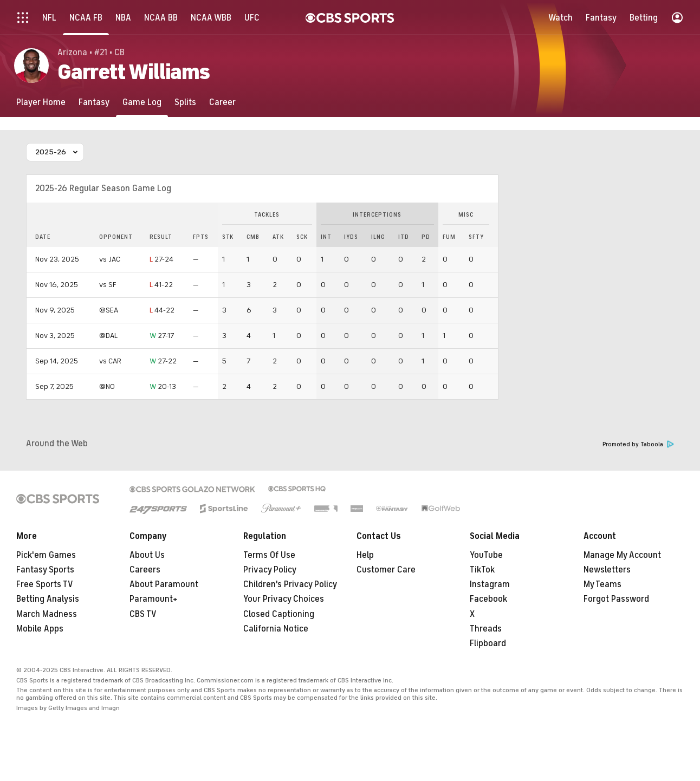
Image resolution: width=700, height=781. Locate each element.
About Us (147, 555)
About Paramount (164, 584)
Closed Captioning (279, 614)
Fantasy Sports (45, 570)
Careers (145, 570)
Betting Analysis (48, 599)
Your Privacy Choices (284, 599)
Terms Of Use (269, 555)
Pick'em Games (46, 555)
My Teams (602, 584)
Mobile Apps (40, 629)
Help (365, 555)
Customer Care (386, 570)
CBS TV (143, 614)
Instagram (490, 584)
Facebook (488, 599)
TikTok (482, 570)
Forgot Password (616, 599)
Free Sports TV (45, 584)
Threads (486, 629)
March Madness (47, 614)
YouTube (486, 555)
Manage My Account (622, 555)
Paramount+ (154, 599)
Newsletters (607, 570)
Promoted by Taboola (638, 444)
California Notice (276, 629)
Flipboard (488, 643)
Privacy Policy (270, 570)
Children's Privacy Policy (290, 584)
